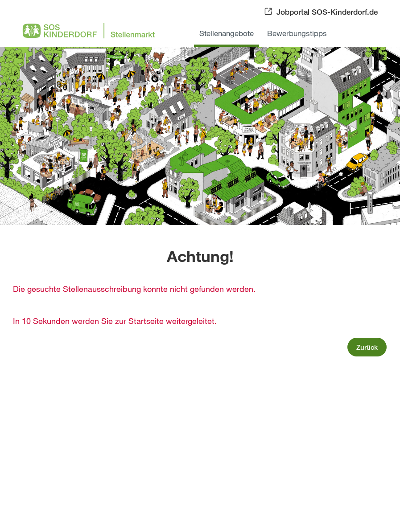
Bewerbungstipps (297, 33)
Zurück (367, 347)
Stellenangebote (227, 33)
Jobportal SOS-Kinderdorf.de (327, 12)
